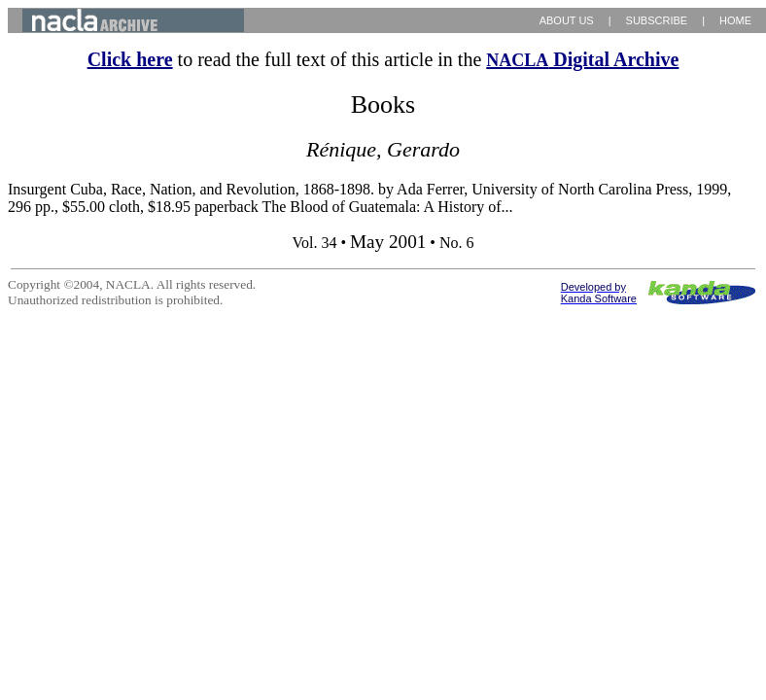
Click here (130, 59)
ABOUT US (567, 20)
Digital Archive (582, 59)
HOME (735, 20)
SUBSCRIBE (657, 20)
